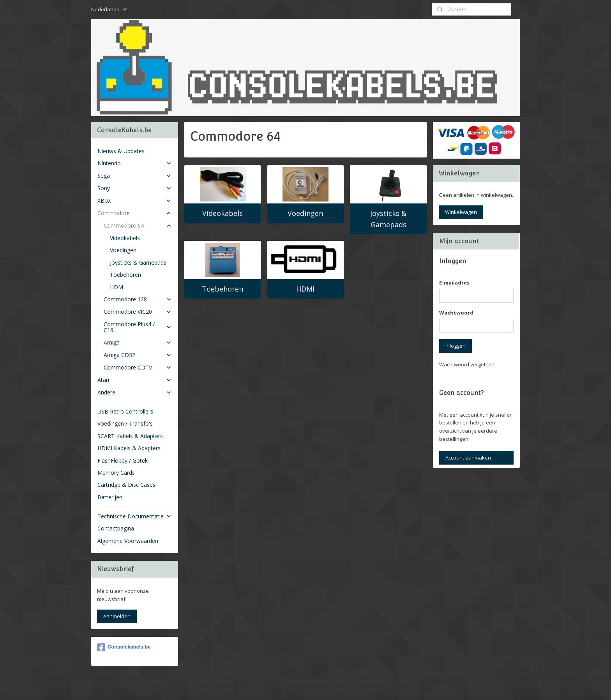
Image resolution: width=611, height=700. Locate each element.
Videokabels (223, 213)
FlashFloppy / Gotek (123, 460)
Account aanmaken (468, 458)
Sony (135, 188)
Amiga (138, 342)
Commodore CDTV (138, 367)
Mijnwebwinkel (394, 686)
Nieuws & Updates (121, 151)
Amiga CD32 (138, 355)
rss (296, 686)
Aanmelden (117, 616)
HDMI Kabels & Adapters (129, 448)
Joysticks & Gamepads (388, 219)
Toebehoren (223, 289)
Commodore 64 (138, 225)
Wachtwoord (456, 313)
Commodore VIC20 (138, 312)
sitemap (280, 686)
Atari (135, 380)
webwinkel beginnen (326, 686)
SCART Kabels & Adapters (130, 436)
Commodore (135, 213)
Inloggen (456, 346)
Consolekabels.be (124, 647)
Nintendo (135, 163)
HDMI (305, 289)
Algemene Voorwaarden (128, 541)
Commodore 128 (138, 299)
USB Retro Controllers (125, 411)
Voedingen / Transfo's (125, 423)
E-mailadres (454, 283)
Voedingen (305, 213)
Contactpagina (116, 528)
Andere (135, 392)
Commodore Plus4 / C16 (138, 327)
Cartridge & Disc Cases (126, 485)
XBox (135, 201)
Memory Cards (116, 473)
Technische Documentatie (135, 516)
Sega (135, 176)
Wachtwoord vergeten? (467, 364)
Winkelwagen (461, 212)
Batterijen (110, 497)
